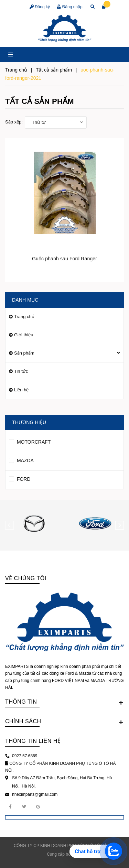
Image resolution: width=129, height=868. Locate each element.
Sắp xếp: (14, 122)
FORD (20, 478)
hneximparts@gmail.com (35, 794)
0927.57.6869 (25, 756)
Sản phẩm (24, 353)
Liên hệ (21, 390)
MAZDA (21, 459)
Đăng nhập (70, 7)
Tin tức (21, 371)
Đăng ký (40, 7)
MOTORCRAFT (30, 441)
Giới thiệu (24, 335)
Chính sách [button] (64, 722)
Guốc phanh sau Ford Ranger (64, 259)
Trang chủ (24, 317)
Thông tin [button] (64, 702)
